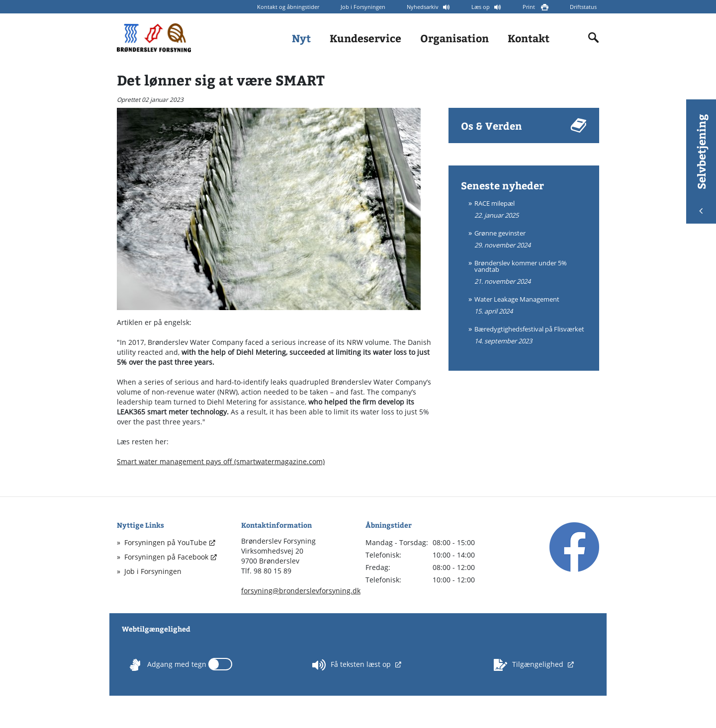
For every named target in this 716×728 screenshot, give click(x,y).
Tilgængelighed (530, 665)
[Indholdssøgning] (594, 38)
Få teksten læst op (353, 665)
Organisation (454, 38)
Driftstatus (583, 7)
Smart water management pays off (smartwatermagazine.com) (221, 461)
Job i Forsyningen (363, 7)
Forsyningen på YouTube (166, 542)
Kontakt (529, 38)
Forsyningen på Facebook (166, 557)
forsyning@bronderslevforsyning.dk (301, 591)
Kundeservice (365, 38)
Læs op (481, 7)
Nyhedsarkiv (423, 7)
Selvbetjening (701, 164)
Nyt (301, 38)
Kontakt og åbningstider (288, 7)
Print (530, 7)
